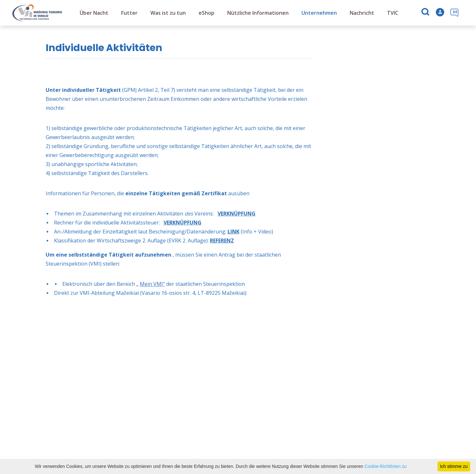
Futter (129, 13)
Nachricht (362, 13)
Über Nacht (94, 13)
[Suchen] (426, 13)
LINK (234, 232)
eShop (207, 13)
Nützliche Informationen (258, 13)
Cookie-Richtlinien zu (386, 466)
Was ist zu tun (168, 13)
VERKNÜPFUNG (237, 214)
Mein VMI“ (152, 284)
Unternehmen (319, 13)
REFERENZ (222, 241)
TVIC (393, 13)
